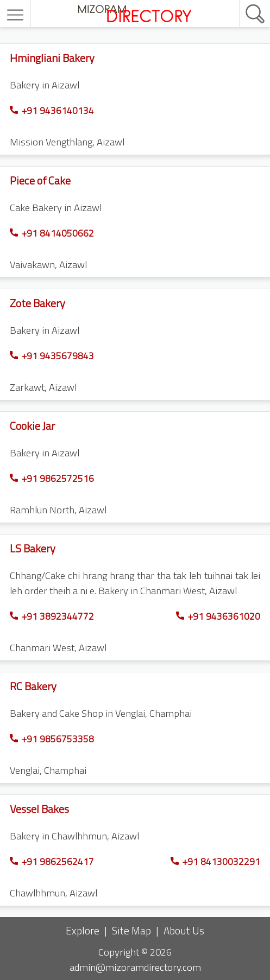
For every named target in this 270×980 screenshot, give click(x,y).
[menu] (17, 15)
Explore (83, 930)
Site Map (131, 930)
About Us (184, 930)
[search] (243, 1)
